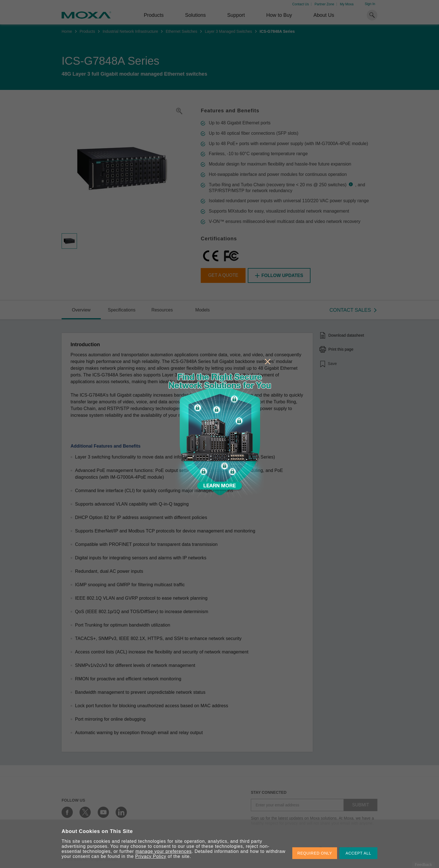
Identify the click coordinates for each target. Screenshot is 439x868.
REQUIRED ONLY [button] (315, 853)
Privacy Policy (151, 856)
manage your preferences (164, 851)
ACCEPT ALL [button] (358, 853)
